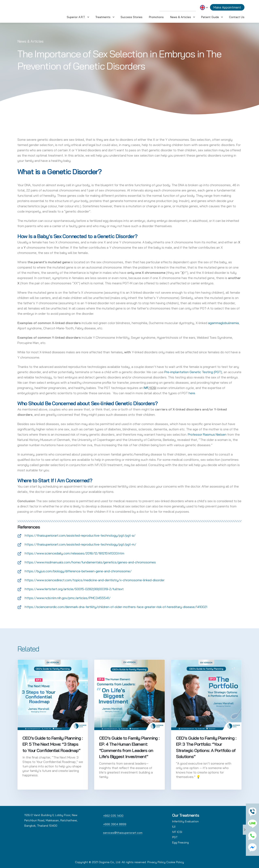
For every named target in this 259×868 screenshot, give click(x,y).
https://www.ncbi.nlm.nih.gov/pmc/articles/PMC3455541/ (68, 598)
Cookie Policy (175, 862)
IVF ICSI (177, 832)
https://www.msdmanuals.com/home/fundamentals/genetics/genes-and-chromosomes (90, 562)
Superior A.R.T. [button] (76, 17)
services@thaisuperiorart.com (123, 833)
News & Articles (30, 41)
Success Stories (132, 17)
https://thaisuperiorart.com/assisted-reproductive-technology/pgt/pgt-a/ (80, 535)
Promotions (156, 17)
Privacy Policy (156, 862)
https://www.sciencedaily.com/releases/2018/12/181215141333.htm (74, 553)
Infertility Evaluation (185, 821)
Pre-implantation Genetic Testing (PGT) (193, 372)
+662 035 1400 (113, 816)
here (192, 393)
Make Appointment (227, 7)
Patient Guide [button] (210, 17)
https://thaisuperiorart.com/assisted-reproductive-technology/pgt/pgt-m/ (80, 544)
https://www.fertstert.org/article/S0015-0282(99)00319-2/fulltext (74, 589)
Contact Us (237, 17)
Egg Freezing (180, 842)
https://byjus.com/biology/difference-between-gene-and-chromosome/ (78, 571)
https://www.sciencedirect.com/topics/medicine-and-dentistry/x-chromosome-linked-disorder (95, 580)
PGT (175, 837)
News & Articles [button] (181, 17)
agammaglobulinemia (223, 323)
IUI (174, 827)
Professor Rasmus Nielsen (207, 434)
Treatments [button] (103, 17)
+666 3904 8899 (115, 824)
